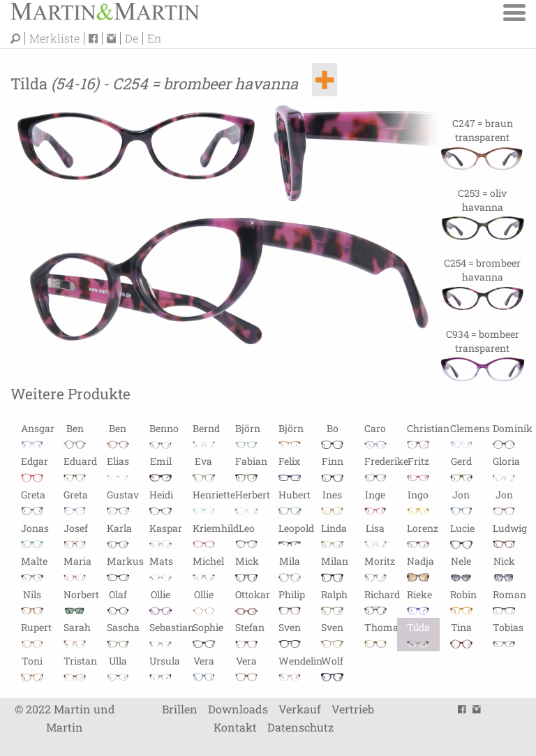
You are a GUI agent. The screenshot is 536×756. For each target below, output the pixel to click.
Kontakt (235, 727)
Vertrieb (353, 709)
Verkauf (300, 709)
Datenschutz (300, 727)
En (154, 38)
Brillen (180, 709)
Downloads (238, 709)
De (132, 38)
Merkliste (54, 38)
